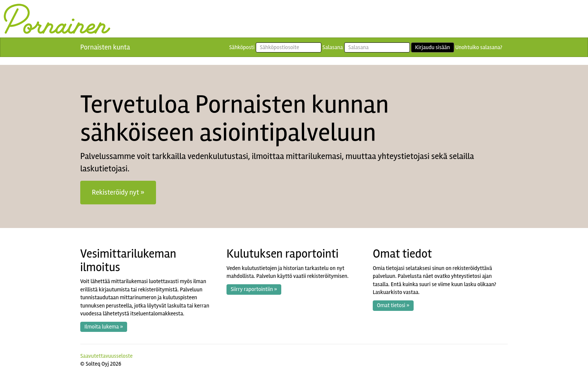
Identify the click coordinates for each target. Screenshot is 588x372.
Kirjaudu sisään (433, 47)
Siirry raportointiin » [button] (254, 289)
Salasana (333, 47)
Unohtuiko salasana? (479, 47)
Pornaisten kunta (105, 47)
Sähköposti (242, 47)
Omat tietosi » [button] (393, 305)
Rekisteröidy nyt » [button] (118, 192)
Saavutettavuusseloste (106, 356)
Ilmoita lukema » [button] (104, 327)
